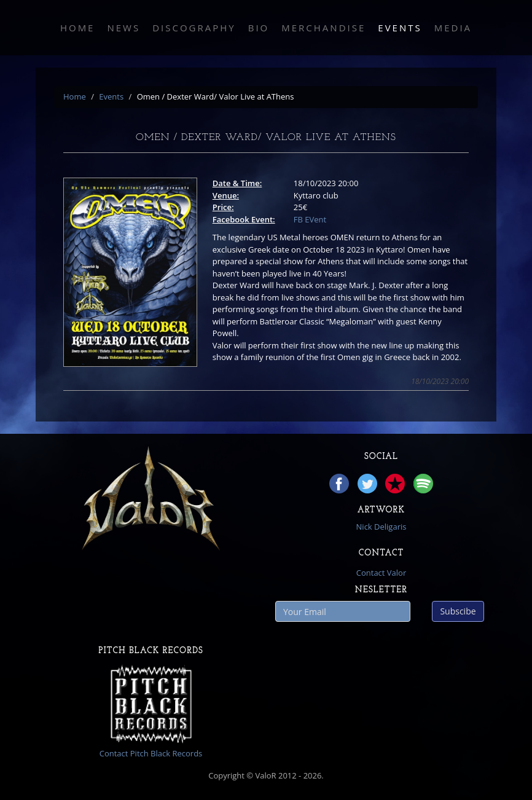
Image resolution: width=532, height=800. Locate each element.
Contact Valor (381, 573)
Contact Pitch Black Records (151, 753)
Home (78, 28)
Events (400, 28)
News (123, 28)
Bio (259, 28)
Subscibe (458, 611)
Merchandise (323, 28)
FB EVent (310, 219)
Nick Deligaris (381, 527)
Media (453, 28)
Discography (194, 28)
